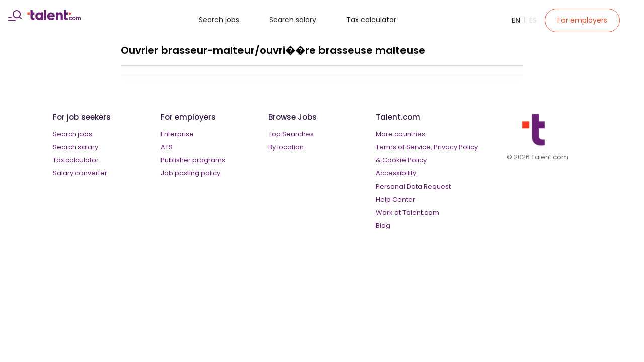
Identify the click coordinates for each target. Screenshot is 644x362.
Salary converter (80, 173)
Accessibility (396, 173)
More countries (400, 134)
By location (286, 147)
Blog (383, 225)
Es (533, 20)
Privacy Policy (456, 147)
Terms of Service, (404, 147)
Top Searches (291, 134)
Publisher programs (193, 160)
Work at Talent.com (408, 212)
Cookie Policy (405, 160)
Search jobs (219, 20)
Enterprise (177, 134)
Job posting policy (190, 173)
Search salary (293, 20)
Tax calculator (371, 20)
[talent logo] (54, 18)
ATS (167, 147)
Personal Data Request (413, 186)
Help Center (395, 199)
